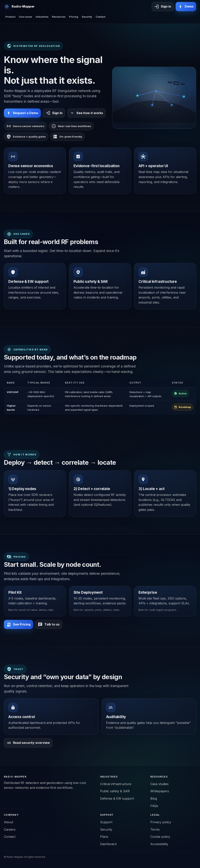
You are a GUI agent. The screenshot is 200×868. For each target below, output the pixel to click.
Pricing (74, 17)
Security (87, 17)
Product (10, 17)
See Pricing (18, 625)
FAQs (154, 806)
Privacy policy (161, 822)
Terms (155, 829)
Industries (42, 17)
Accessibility (159, 844)
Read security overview (28, 743)
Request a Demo (22, 113)
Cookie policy (160, 837)
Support (106, 822)
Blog (154, 798)
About (8, 822)
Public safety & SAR (115, 791)
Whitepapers (160, 791)
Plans (104, 837)
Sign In (54, 113)
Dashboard (108, 844)
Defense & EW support (117, 798)
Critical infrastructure (116, 784)
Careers (10, 829)
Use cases (26, 17)
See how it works (86, 113)
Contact (100, 17)
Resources (59, 17)
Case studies (159, 784)
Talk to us (49, 625)
